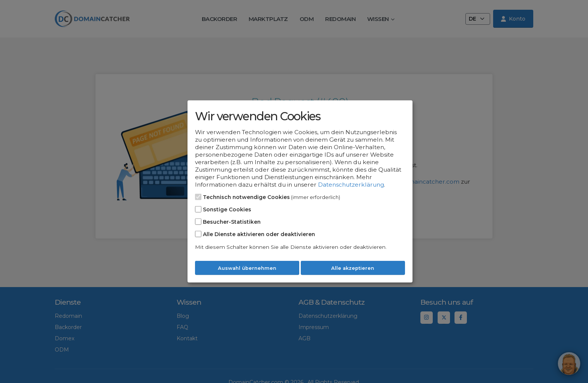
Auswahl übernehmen (247, 268)
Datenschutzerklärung (351, 185)
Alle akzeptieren (353, 268)
